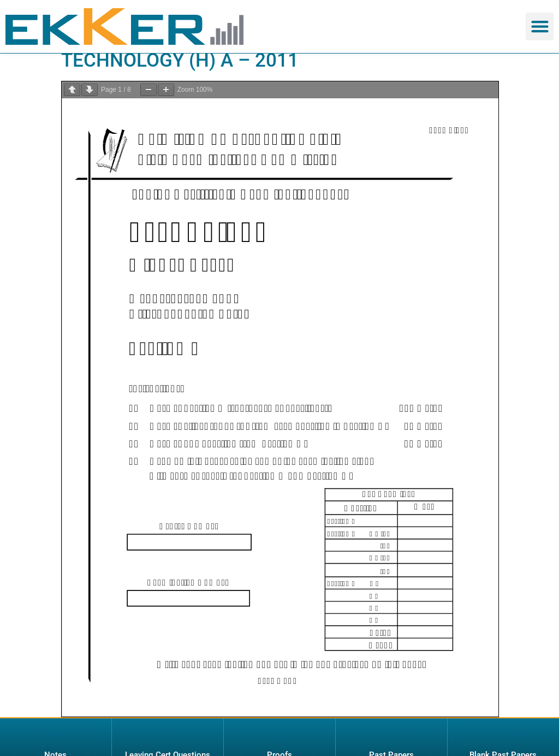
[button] (540, 26)
